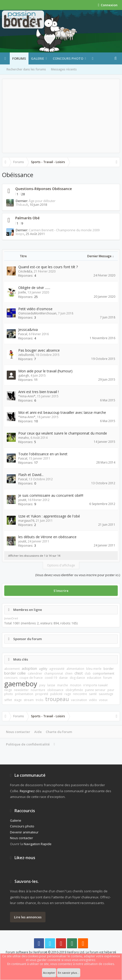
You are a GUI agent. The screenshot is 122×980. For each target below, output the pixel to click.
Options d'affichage (61, 565)
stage (18, 700)
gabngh (24, 375)
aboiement (12, 669)
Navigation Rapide (38, 844)
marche (63, 685)
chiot (79, 673)
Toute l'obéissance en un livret (43, 454)
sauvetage (106, 694)
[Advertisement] (61, 116)
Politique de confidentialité (28, 744)
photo (9, 694)
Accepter (49, 973)
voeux (103, 700)
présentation (24, 694)
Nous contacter (18, 732)
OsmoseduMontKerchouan (37, 313)
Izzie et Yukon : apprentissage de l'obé (49, 516)
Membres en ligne (28, 610)
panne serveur (95, 690)
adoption (29, 668)
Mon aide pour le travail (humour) (45, 371)
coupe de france (31, 678)
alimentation (75, 669)
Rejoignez (27, 791)
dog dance (77, 678)
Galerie (37, 58)
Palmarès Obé (27, 218)
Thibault (22, 205)
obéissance (55, 690)
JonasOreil (11, 618)
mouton (76, 685)
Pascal (23, 334)
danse (63, 678)
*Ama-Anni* (27, 396)
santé (93, 694)
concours (11, 678)
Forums (19, 58)
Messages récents (64, 69)
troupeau (57, 699)
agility (43, 669)
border (109, 669)
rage (68, 694)
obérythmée (74, 690)
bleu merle (94, 669)
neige (8, 690)
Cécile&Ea (25, 271)
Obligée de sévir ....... (34, 288)
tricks (39, 700)
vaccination (79, 700)
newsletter (21, 690)
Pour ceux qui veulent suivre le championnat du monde (63, 433)
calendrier (35, 673)
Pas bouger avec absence (39, 350)
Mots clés (21, 659)
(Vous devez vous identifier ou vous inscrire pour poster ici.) (78, 575)
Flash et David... (31, 475)
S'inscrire (61, 591)
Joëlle (22, 292)
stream (29, 700)
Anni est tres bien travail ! (38, 392)
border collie (15, 673)
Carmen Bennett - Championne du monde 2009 (64, 230)
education (94, 678)
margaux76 (26, 521)
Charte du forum (59, 732)
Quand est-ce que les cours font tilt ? (48, 267)
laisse (51, 685)
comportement (103, 673)
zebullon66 (26, 355)
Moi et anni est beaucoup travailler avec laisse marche (62, 412)
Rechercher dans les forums (26, 69)
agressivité (57, 669)
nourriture (38, 690)
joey (42, 685)
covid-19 (51, 678)
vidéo (93, 700)
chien (69, 673)
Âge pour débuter (42, 201)
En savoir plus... (69, 973)
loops (20, 234)
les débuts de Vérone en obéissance (47, 537)
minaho (24, 438)
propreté (42, 694)
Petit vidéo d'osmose (35, 309)
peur (111, 690)
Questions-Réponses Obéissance (43, 189)
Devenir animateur (24, 832)
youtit (22, 500)
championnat (54, 673)
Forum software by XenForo (45, 952)
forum (108, 678)
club (88, 673)
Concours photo (68, 58)
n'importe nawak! (95, 685)
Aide (38, 732)
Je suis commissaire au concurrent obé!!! (51, 495)
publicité (56, 694)
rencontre (80, 694)
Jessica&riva (28, 330)
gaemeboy (21, 684)
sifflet (8, 700)
